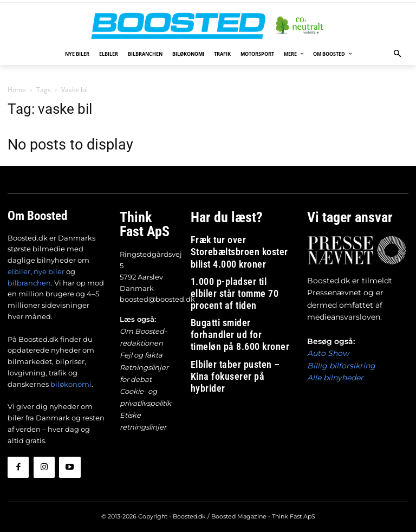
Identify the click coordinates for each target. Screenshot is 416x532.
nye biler (49, 270)
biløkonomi (71, 382)
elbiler (19, 270)
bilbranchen (29, 281)
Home (17, 90)
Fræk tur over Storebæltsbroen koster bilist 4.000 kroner (236, 241)
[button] (398, 54)
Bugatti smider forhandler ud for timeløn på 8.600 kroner (239, 288)
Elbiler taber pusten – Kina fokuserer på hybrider (230, 313)
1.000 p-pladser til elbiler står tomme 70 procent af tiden (236, 265)
